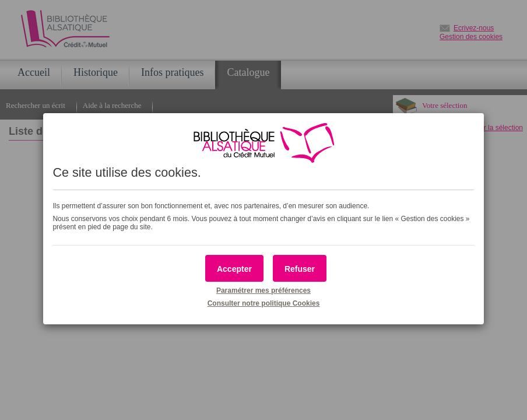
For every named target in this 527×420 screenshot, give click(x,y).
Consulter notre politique (264, 303)
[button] (234, 268)
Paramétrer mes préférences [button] (263, 290)
